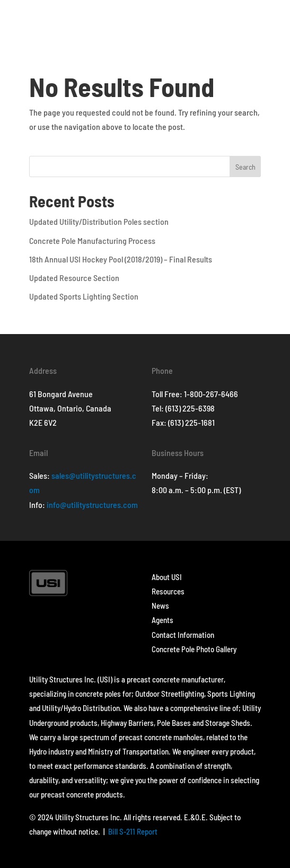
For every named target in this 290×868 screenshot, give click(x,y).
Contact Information (183, 635)
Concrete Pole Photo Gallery (194, 649)
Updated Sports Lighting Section (84, 296)
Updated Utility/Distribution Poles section (99, 221)
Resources (168, 591)
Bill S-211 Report (133, 831)
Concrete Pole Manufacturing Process (92, 240)
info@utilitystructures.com (92, 505)
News (160, 606)
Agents (162, 620)
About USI (167, 577)
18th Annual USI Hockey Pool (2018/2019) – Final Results (121, 259)
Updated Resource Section (74, 278)
